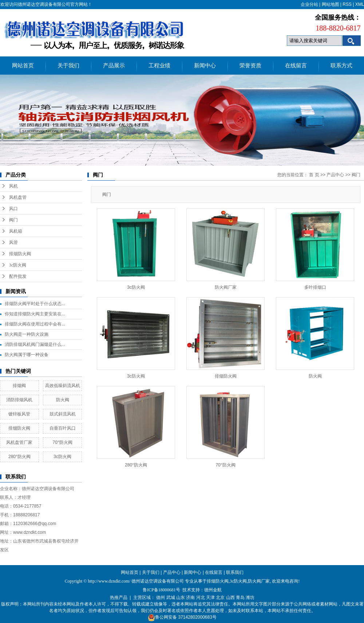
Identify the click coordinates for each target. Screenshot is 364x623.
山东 (181, 598)
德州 (161, 598)
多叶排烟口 (315, 287)
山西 (230, 598)
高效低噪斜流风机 (63, 386)
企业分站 (309, 4)
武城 (171, 598)
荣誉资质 (250, 66)
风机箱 (16, 231)
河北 (201, 598)
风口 (13, 209)
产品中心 (335, 175)
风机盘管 (18, 197)
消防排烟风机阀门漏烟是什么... (35, 344)
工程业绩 (159, 66)
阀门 (13, 220)
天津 (210, 598)
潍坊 (250, 598)
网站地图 (331, 4)
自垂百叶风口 (63, 428)
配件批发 (18, 276)
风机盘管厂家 (19, 442)
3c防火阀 (18, 265)
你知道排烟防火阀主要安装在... (35, 314)
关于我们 (68, 66)
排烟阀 (19, 386)
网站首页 (23, 66)
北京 (220, 598)
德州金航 (213, 590)
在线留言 (296, 66)
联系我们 (235, 572)
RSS (347, 4)
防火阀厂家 (226, 287)
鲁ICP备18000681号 (161, 590)
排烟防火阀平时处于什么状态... (35, 304)
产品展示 (114, 66)
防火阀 (63, 400)
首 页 (314, 175)
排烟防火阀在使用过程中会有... (35, 324)
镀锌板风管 (19, 414)
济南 (190, 598)
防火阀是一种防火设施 (27, 334)
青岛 (240, 598)
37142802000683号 (197, 617)
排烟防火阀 (20, 254)
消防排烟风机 (19, 400)
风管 (13, 243)
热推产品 (119, 598)
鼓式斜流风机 (63, 414)
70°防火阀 (63, 442)
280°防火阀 (19, 457)
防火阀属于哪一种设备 (27, 355)
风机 (13, 186)
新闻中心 (205, 66)
